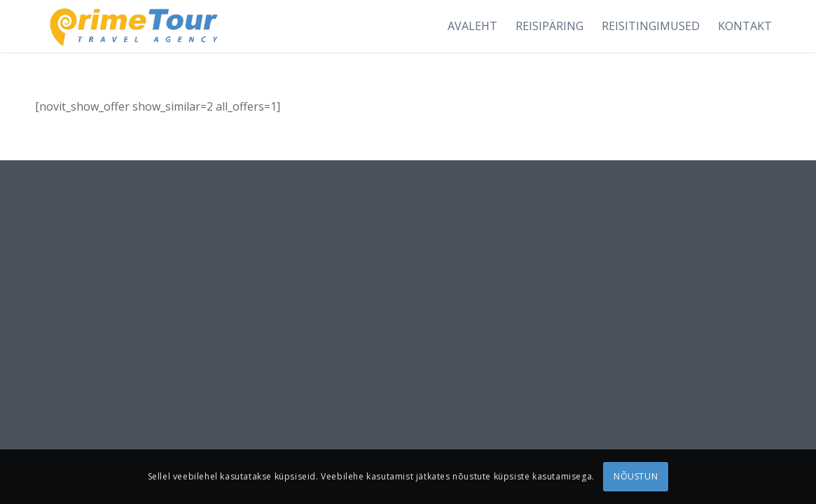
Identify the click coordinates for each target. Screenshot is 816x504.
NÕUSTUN (636, 476)
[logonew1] (132, 26)
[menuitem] (472, 26)
